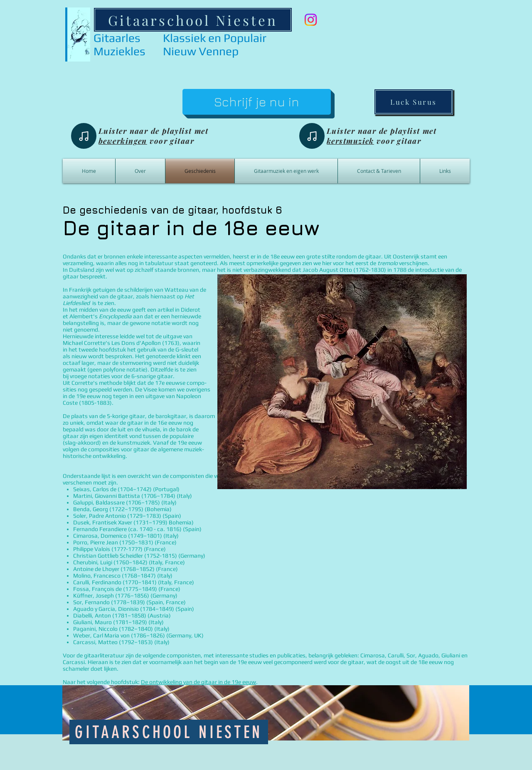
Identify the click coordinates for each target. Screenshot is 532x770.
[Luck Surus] (414, 102)
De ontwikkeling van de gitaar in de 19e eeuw (198, 682)
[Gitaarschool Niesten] (193, 20)
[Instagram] (311, 20)
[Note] (84, 136)
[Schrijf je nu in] (257, 102)
